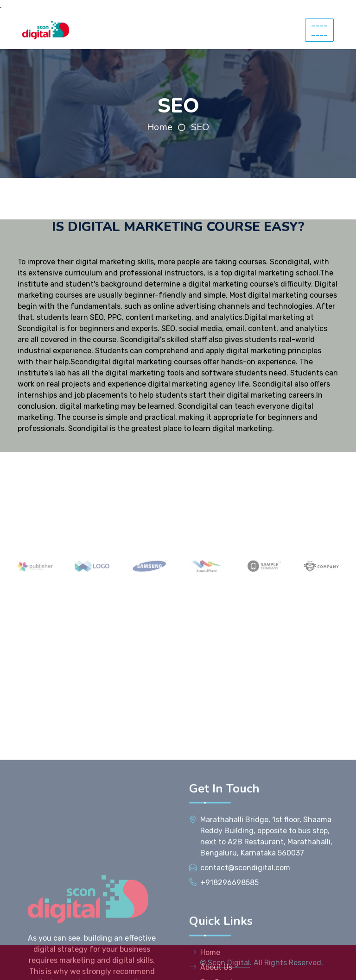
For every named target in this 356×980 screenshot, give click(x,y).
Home (160, 127)
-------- (319, 30)
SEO (200, 127)
